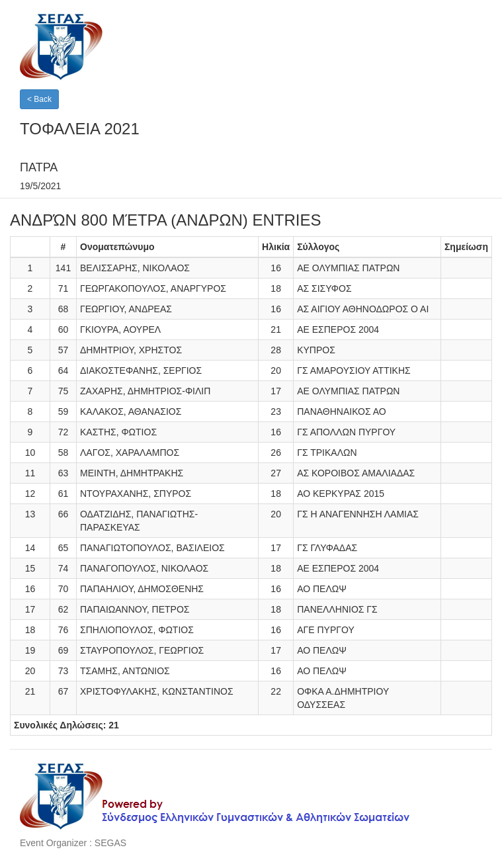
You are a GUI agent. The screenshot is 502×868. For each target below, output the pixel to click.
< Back (39, 99)
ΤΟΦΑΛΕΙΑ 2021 (80, 129)
